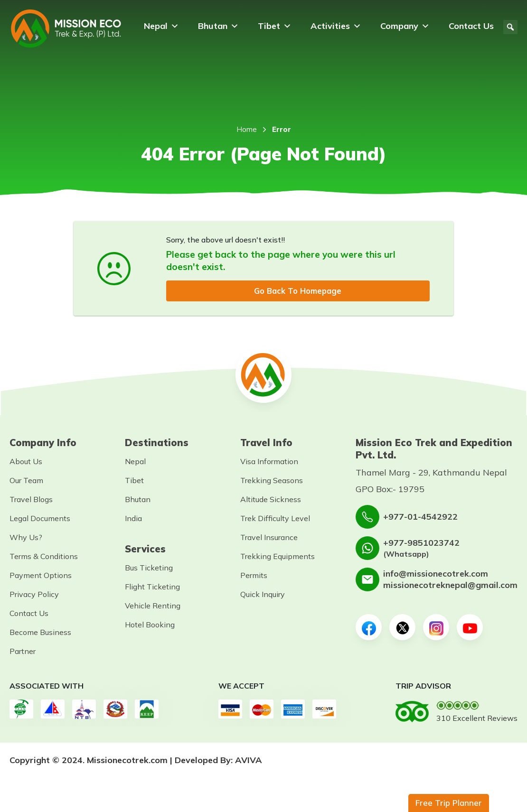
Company (405, 26)
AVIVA (249, 761)
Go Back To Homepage (298, 291)
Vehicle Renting (153, 607)
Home (247, 129)
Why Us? (26, 538)
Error (282, 129)
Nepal (161, 26)
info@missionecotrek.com (436, 574)
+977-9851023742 (421, 543)
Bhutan (218, 26)
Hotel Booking (150, 625)
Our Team (26, 481)
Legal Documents (40, 519)
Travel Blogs (31, 500)
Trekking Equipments (278, 557)
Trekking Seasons (272, 481)
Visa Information (269, 462)
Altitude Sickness (271, 500)
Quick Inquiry (263, 595)
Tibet (275, 26)
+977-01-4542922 (420, 518)
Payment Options (41, 576)
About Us (26, 462)
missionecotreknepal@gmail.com (450, 586)
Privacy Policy (34, 595)
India (133, 519)
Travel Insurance (269, 538)
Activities (336, 26)
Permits (254, 576)
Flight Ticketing (152, 588)
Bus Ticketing (149, 569)
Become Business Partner (40, 643)
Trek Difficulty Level (275, 519)
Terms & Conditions (44, 557)
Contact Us (471, 26)
